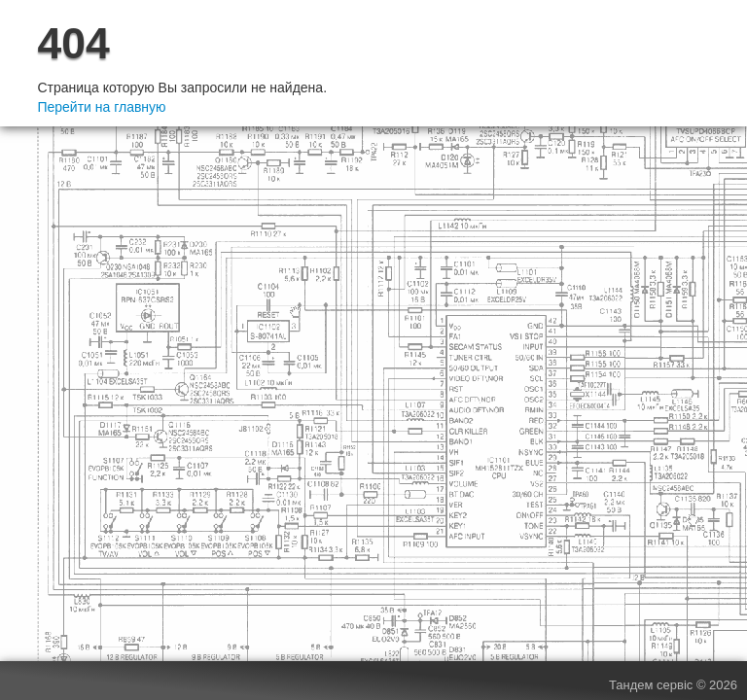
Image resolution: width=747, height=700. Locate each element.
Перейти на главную (101, 107)
